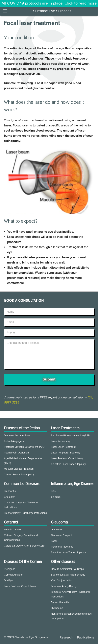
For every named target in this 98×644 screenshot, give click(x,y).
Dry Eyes (9, 580)
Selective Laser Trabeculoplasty (68, 464)
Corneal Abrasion (14, 575)
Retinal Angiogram (14, 441)
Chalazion (10, 497)
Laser (54, 541)
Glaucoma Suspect (61, 535)
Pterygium (10, 569)
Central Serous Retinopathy (19, 475)
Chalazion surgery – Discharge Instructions (21, 505)
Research (66, 637)
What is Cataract (13, 530)
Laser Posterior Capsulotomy (67, 458)
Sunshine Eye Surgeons (52, 11)
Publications (86, 637)
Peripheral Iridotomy (62, 547)
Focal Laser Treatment (63, 447)
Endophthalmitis (60, 602)
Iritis (53, 491)
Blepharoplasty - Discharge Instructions (25, 513)
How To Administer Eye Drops (67, 569)
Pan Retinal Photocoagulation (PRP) (71, 436)
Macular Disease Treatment (19, 469)
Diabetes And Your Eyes (17, 436)
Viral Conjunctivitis (61, 580)
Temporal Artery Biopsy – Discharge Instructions (71, 594)
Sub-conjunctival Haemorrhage (68, 575)
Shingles (56, 497)
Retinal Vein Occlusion (16, 453)
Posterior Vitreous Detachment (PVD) (24, 447)
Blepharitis (10, 491)
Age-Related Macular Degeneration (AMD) (24, 461)
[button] (5, 11)
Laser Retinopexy (61, 441)
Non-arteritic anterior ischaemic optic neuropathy (71, 616)
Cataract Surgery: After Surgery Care (24, 546)
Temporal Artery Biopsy (64, 586)
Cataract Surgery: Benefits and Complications (21, 538)
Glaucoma (57, 530)
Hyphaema (57, 608)
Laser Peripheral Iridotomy (65, 453)
